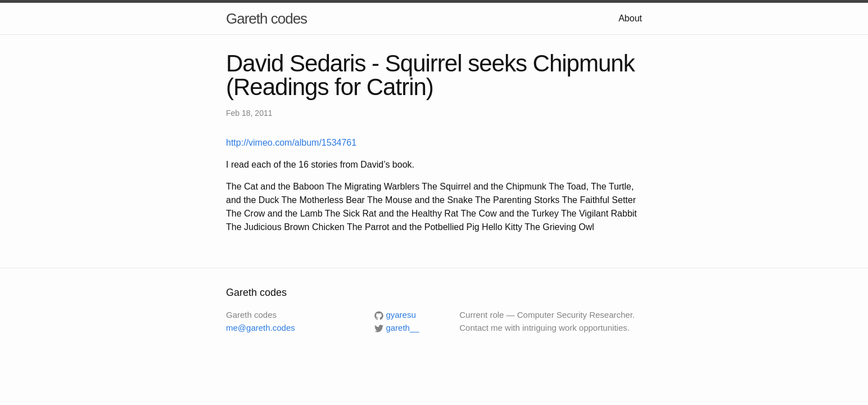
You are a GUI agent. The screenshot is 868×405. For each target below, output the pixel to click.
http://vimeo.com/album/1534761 (291, 143)
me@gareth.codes (261, 328)
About (630, 18)
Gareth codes (266, 19)
